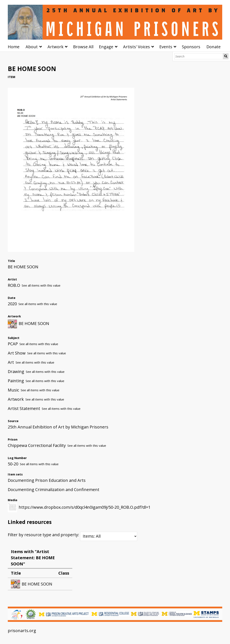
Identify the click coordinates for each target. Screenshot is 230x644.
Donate (214, 47)
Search (226, 56)
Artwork (56, 47)
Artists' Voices (137, 47)
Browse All (83, 47)
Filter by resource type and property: (73, 535)
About (32, 47)
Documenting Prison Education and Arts (47, 480)
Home (14, 47)
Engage (106, 47)
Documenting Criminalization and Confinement (54, 490)
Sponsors (191, 47)
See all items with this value (41, 285)
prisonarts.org (22, 631)
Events (166, 47)
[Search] (199, 56)
